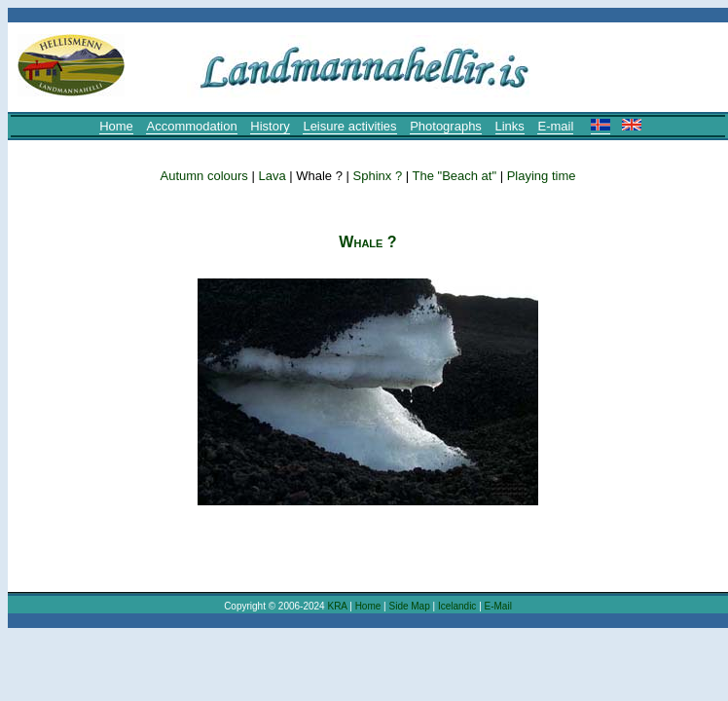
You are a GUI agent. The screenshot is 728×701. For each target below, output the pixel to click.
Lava (272, 176)
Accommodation (191, 126)
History (270, 126)
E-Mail (498, 606)
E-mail (555, 126)
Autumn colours (204, 176)
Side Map (409, 606)
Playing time (542, 176)
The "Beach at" (455, 176)
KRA (337, 606)
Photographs (446, 126)
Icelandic (457, 606)
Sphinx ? (378, 176)
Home (116, 126)
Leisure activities (349, 126)
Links (510, 126)
